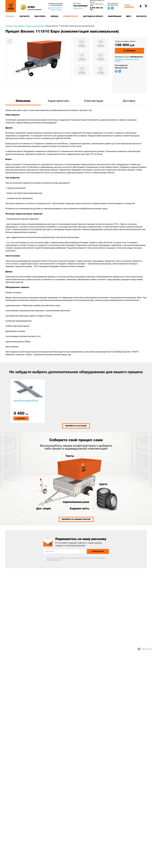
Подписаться (98, 551)
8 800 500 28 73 (96, 9)
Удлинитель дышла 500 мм (26, 400)
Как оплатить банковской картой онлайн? (127, 60)
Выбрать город (78, 8)
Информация (115, 16)
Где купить (40, 16)
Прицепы (10, 16)
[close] (151, 649)
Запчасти (24, 16)
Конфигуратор (71, 16)
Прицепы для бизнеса (35, 26)
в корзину (21, 418)
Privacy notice (145, 649)
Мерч (129, 16)
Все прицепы (19, 26)
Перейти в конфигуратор (76, 519)
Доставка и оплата (93, 16)
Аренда (54, 16)
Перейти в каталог (76, 426)
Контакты (141, 16)
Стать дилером (129, 6)
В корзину (130, 51)
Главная (9, 26)
